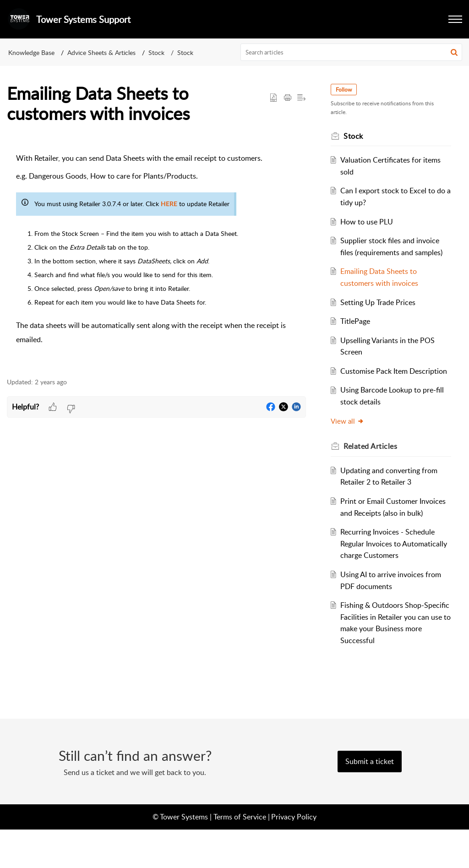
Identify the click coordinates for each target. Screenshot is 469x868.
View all (352, 444)
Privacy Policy (294, 855)
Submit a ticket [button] (370, 800)
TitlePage (359, 333)
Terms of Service (240, 855)
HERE (169, 204)
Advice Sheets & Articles (101, 52)
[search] (352, 52)
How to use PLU (371, 222)
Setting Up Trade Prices (382, 314)
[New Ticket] (370, 800)
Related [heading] (375, 469)
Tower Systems (184, 855)
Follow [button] (348, 90)
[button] (454, 52)
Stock (156, 52)
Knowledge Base (31, 52)
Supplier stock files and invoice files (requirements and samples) (394, 252)
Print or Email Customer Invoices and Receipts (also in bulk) (391, 536)
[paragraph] (156, 255)
